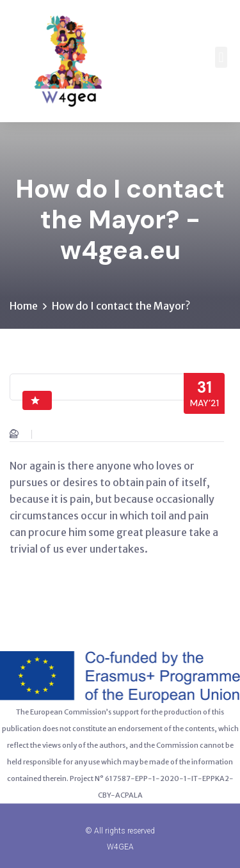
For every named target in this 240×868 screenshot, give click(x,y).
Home (24, 306)
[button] (221, 57)
